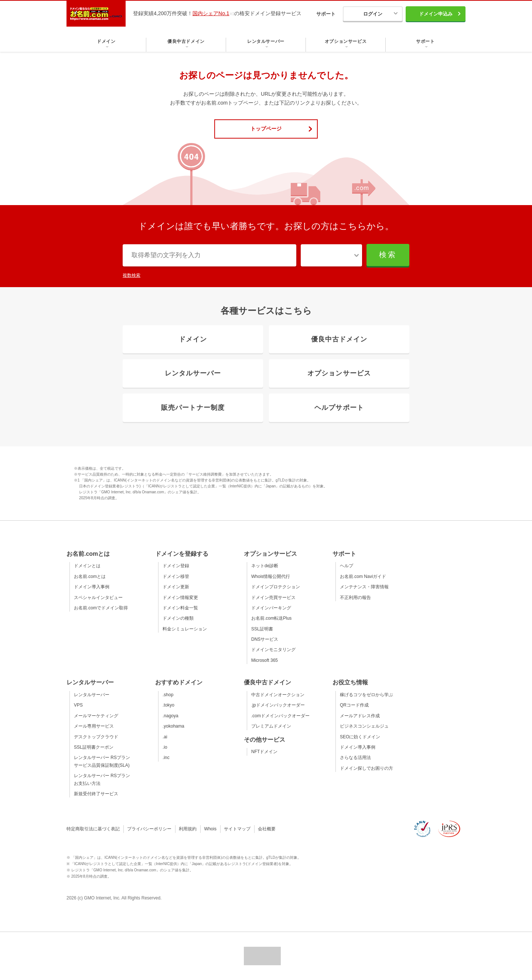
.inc (166, 758)
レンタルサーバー (92, 695)
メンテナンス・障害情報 (364, 587)
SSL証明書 (262, 629)
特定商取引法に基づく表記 (93, 829)
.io (165, 747)
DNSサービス (265, 639)
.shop (168, 695)
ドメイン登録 (176, 566)
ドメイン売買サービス (273, 598)
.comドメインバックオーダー (280, 716)
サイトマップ (237, 829)
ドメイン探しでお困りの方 (366, 768)
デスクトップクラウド (96, 737)
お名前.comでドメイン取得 (101, 608)
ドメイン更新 (176, 587)
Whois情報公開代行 (271, 576)
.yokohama (173, 726)
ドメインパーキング (271, 608)
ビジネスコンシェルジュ (364, 726)
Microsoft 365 (265, 660)
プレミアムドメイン (271, 726)
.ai (165, 737)
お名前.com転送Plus (271, 618)
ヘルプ (347, 566)
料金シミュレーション (185, 629)
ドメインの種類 (178, 618)
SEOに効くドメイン (360, 737)
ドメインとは (87, 566)
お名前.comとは (90, 576)
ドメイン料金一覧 (180, 608)
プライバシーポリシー (149, 829)
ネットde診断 (265, 566)
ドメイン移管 (176, 576)
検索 (388, 255)
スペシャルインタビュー (98, 598)
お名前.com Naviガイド (363, 576)
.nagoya (170, 716)
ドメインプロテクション (276, 587)
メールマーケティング (96, 716)
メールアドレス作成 (360, 716)
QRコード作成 (354, 705)
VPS (78, 705)
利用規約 (188, 829)
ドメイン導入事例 (92, 587)
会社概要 (267, 829)
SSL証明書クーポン (94, 747)
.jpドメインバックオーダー (278, 705)
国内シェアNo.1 (211, 13)
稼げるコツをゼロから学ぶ (366, 695)
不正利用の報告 (355, 598)
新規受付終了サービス (96, 794)
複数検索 (132, 275)
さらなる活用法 (355, 758)
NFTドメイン (264, 752)
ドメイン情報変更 (180, 598)
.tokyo (168, 705)
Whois (210, 829)
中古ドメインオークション (278, 695)
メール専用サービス (94, 726)
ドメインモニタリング (273, 650)
